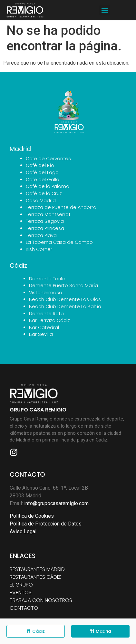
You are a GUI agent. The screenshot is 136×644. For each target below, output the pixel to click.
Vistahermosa (46, 293)
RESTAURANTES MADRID (37, 569)
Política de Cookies (32, 516)
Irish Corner (39, 249)
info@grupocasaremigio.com (56, 503)
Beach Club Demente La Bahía (65, 306)
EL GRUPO (21, 585)
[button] (105, 10)
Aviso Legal (23, 531)
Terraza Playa (41, 235)
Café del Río (40, 165)
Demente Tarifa (47, 279)
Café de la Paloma (48, 186)
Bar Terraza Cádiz (49, 320)
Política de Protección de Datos (46, 524)
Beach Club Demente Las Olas (65, 299)
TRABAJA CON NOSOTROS (41, 600)
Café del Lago (42, 172)
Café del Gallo (43, 180)
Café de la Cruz (44, 193)
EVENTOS (21, 592)
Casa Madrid (41, 201)
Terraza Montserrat (48, 214)
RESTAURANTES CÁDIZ (35, 577)
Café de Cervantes (48, 159)
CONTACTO (24, 608)
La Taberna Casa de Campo (59, 242)
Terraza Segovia (45, 221)
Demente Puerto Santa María (63, 286)
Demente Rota (46, 314)
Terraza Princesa (45, 228)
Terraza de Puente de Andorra (61, 207)
